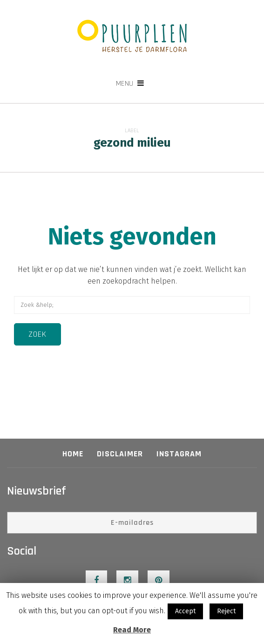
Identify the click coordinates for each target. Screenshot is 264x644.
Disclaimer (120, 454)
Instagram (179, 454)
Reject (226, 611)
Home (73, 454)
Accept (185, 611)
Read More (132, 630)
